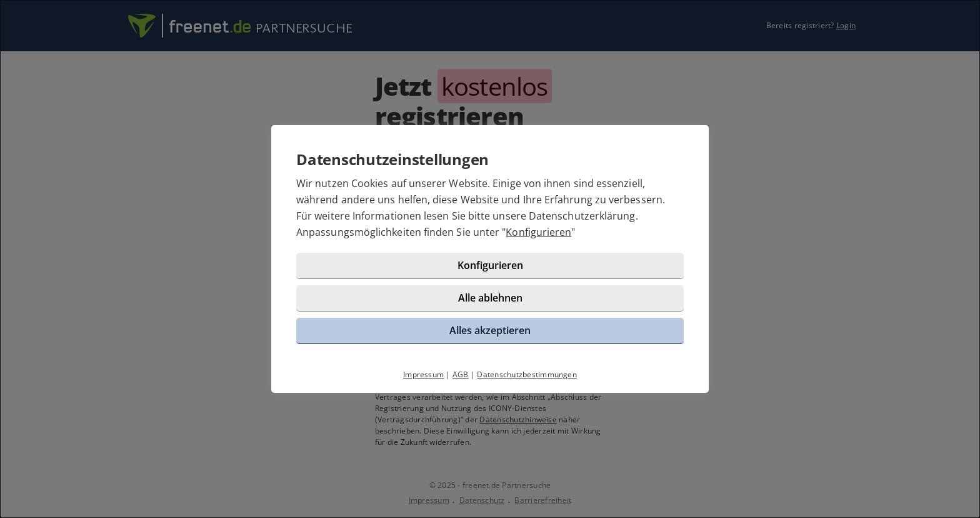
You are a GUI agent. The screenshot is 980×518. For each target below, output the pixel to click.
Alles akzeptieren (490, 330)
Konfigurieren (538, 232)
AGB (461, 374)
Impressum (423, 374)
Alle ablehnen (490, 298)
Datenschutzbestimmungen (527, 374)
